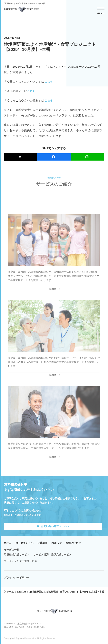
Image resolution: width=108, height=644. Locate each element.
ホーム (8, 543)
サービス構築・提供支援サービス (52, 554)
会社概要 (42, 543)
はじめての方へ (24, 543)
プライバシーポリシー (17, 577)
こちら (49, 82)
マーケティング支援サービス (20, 561)
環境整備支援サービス (17, 554)
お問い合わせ (73, 543)
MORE (53, 289)
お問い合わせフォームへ (53, 526)
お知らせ (56, 543)
